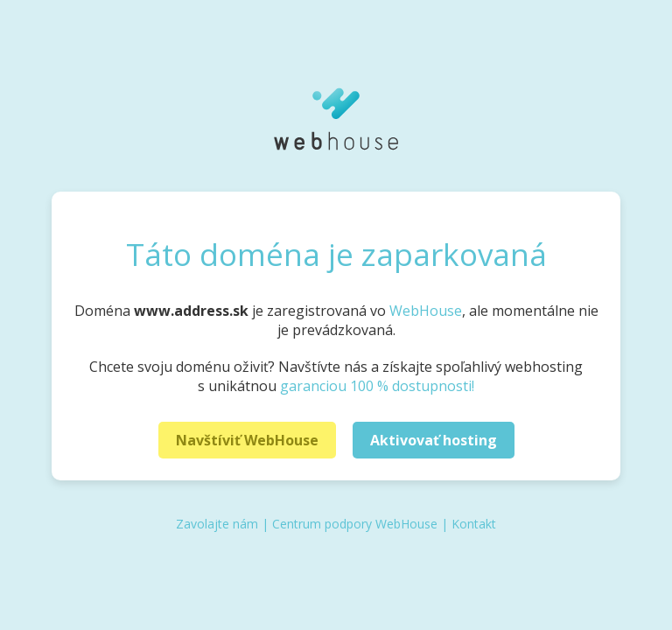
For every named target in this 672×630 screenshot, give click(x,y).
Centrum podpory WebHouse (355, 524)
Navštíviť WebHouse (247, 440)
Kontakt (474, 524)
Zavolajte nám (217, 524)
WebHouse (426, 311)
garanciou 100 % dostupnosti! (377, 386)
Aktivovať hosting (434, 440)
